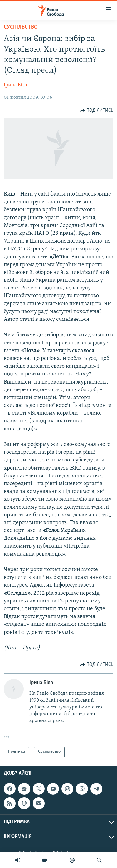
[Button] (97, 111)
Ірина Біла (15, 85)
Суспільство (21, 27)
